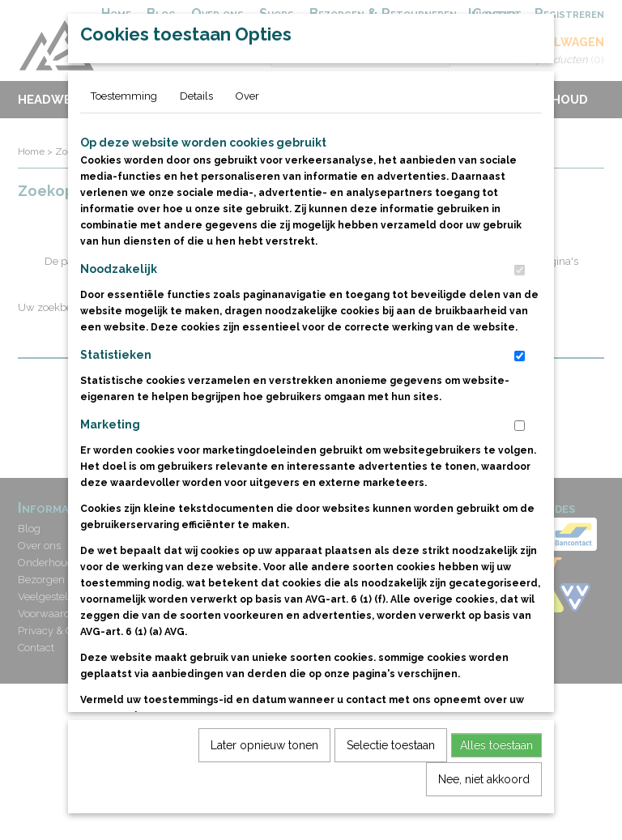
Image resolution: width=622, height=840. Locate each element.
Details (196, 123)
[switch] (520, 297)
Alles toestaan (496, 772)
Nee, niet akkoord (484, 806)
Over (247, 123)
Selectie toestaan (391, 772)
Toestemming (124, 123)
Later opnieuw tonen (264, 772)
